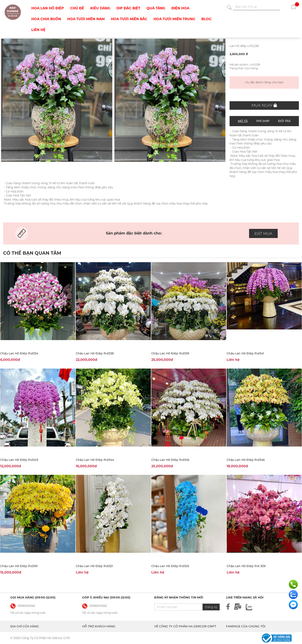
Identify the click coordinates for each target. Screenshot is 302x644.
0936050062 (98, 606)
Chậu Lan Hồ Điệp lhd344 (95, 460)
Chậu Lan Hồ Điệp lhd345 (170, 460)
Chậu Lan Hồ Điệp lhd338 (95, 353)
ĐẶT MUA (263, 234)
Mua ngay (264, 105)
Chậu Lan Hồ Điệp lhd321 (94, 566)
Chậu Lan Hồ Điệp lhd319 (19, 566)
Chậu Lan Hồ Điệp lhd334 (19, 353)
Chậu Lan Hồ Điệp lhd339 (170, 353)
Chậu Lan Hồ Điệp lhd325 (170, 566)
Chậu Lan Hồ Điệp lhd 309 (246, 566)
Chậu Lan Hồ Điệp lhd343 (19, 460)
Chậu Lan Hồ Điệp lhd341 (245, 353)
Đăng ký (211, 607)
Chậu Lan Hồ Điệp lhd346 (246, 460)
